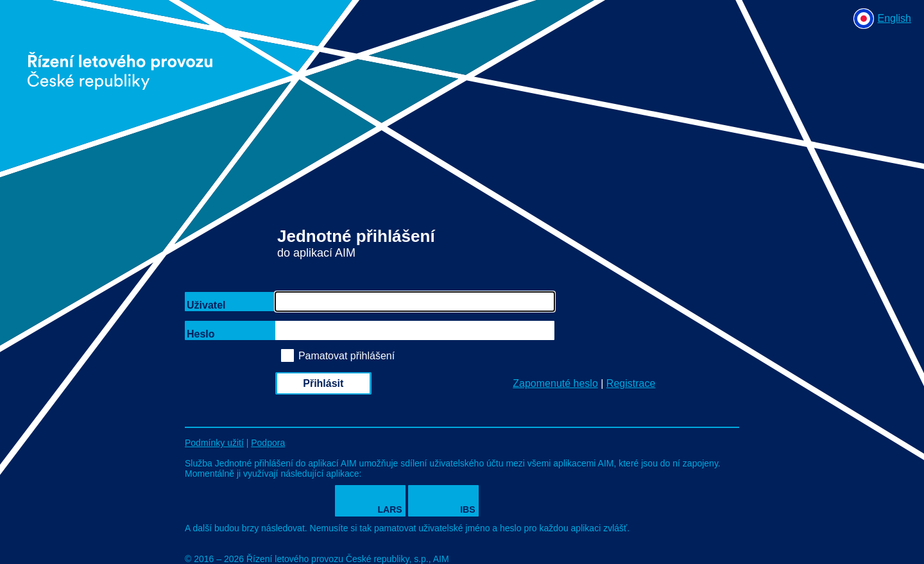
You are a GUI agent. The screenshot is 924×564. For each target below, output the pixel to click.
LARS (390, 509)
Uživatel (206, 305)
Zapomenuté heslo (555, 383)
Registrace (631, 383)
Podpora (268, 443)
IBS (467, 509)
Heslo (201, 334)
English (894, 18)
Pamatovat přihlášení (346, 356)
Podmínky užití (214, 443)
